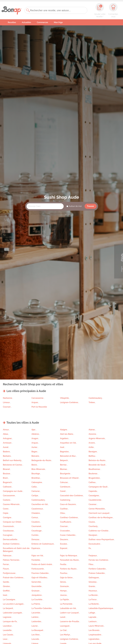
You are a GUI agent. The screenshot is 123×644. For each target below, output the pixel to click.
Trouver (91, 206)
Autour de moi (75, 206)
